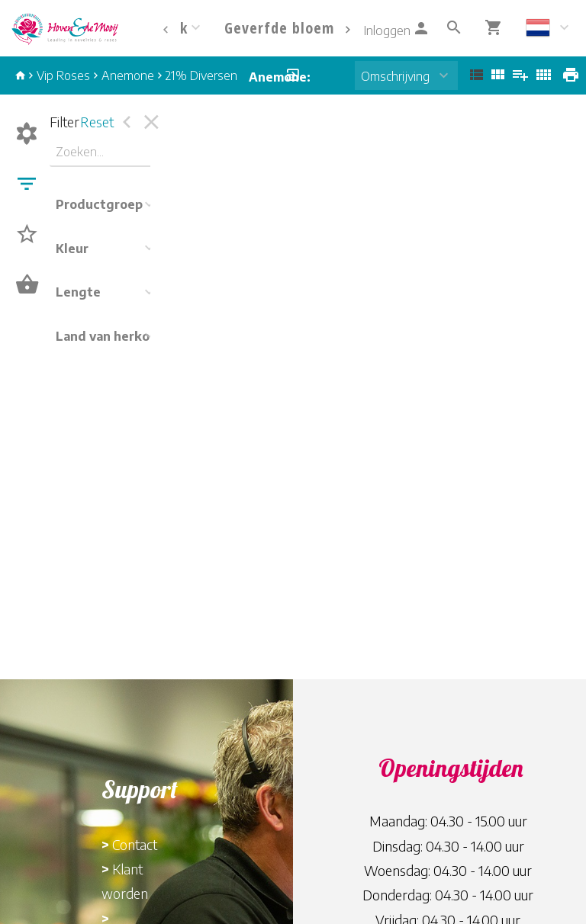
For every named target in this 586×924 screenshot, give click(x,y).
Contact (135, 844)
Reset (97, 122)
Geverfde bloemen (288, 28)
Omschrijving (395, 76)
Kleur (72, 249)
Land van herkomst (114, 336)
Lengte (78, 292)
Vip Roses (63, 75)
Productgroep (99, 204)
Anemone (128, 75)
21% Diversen (201, 75)
